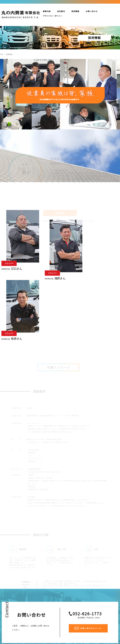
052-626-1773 (87, 553)
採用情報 (75, 11)
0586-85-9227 (50, 622)
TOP (2, 54)
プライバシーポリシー (102, 627)
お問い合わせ (92, 11)
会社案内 (61, 11)
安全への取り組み (108, 620)
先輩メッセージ (103, 623)
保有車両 (94, 620)
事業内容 (47, 11)
